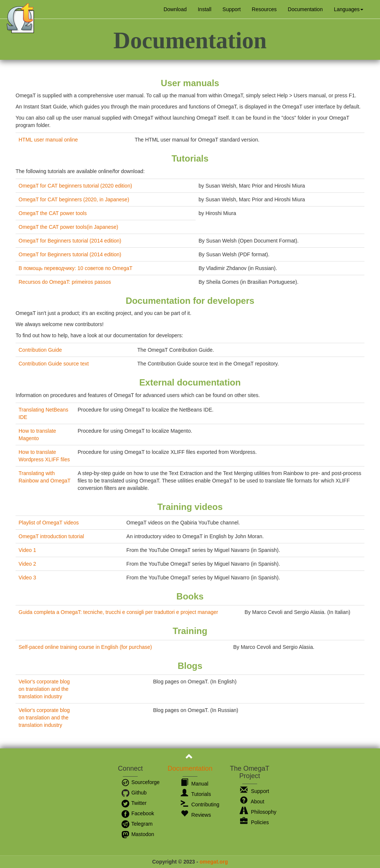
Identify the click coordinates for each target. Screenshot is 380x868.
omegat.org (214, 862)
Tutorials (196, 794)
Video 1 (27, 550)
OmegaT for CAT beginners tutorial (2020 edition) (75, 186)
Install (205, 9)
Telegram (137, 824)
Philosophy (258, 812)
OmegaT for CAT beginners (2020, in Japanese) (74, 199)
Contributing (200, 804)
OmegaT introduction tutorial (51, 536)
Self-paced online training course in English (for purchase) (85, 647)
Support (232, 9)
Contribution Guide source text (54, 364)
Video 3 (27, 578)
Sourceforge (140, 782)
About (252, 802)
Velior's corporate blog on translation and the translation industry (44, 689)
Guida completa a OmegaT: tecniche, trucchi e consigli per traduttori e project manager (118, 612)
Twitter (134, 803)
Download (175, 9)
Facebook (137, 813)
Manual (195, 784)
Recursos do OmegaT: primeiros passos (65, 282)
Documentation (305, 9)
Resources (264, 9)
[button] (349, 9)
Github (134, 793)
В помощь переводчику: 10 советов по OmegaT (76, 268)
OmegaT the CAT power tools (53, 213)
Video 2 (27, 564)
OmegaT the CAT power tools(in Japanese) (68, 227)
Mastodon (137, 834)
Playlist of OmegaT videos (49, 523)
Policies (254, 822)
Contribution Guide (40, 350)
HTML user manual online (48, 140)
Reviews (196, 815)
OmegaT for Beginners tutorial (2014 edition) (70, 241)
